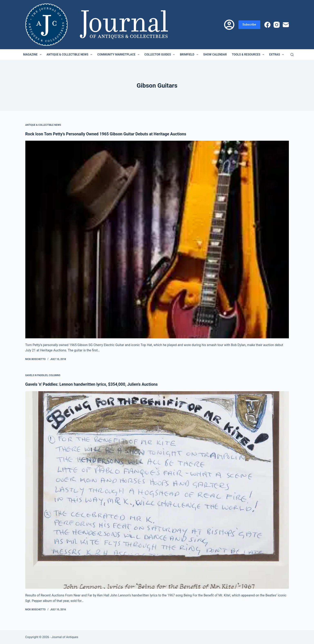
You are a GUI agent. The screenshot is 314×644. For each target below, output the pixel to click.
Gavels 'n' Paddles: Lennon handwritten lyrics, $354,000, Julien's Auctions (93, 384)
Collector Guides (160, 55)
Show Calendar (215, 55)
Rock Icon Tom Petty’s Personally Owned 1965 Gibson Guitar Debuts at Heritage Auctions (107, 134)
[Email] (286, 25)
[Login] (229, 25)
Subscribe (249, 25)
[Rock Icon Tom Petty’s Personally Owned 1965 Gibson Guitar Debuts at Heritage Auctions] (157, 240)
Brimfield (190, 55)
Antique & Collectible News (70, 55)
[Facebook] (267, 25)
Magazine (33, 55)
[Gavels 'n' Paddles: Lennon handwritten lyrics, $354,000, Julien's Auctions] (157, 490)
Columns (55, 375)
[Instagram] (277, 25)
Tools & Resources (249, 55)
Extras (277, 55)
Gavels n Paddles (37, 375)
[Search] (292, 55)
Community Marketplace (119, 55)
